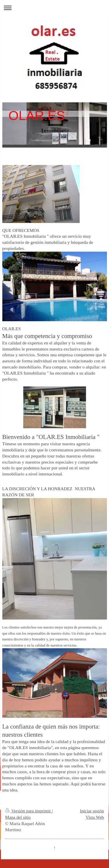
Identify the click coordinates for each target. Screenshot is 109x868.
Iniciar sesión (92, 811)
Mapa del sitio (18, 817)
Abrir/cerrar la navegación (54, 8)
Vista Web (95, 817)
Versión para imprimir (29, 811)
